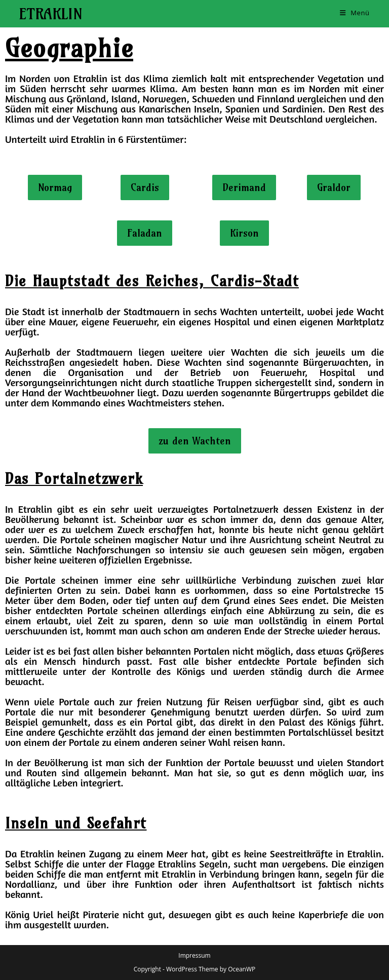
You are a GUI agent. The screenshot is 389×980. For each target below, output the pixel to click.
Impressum (194, 955)
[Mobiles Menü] (355, 13)
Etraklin (51, 14)
